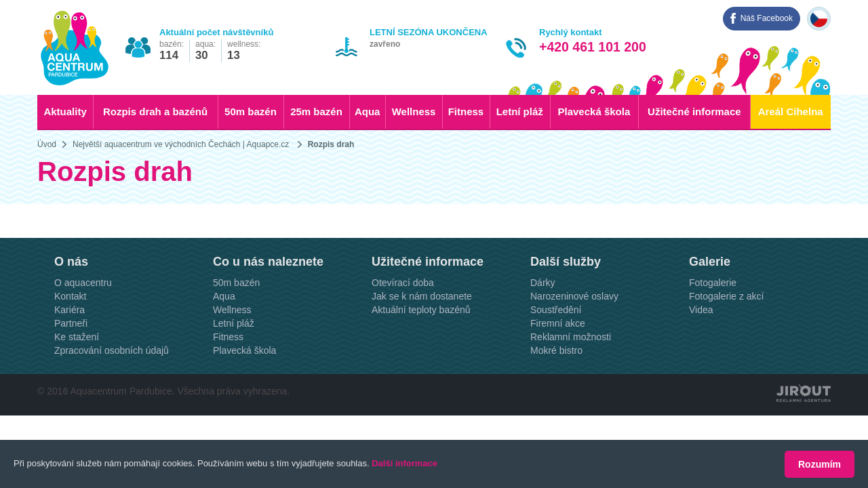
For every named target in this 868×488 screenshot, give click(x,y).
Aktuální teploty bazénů (421, 346)
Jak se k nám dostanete (422, 332)
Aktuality (65, 111)
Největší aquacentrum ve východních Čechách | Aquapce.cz (181, 144)
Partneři (71, 359)
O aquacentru (83, 319)
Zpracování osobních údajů (112, 386)
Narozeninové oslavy (574, 332)
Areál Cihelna (791, 111)
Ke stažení (77, 373)
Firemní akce (558, 359)
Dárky (543, 319)
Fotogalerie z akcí (727, 332)
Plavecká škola (594, 111)
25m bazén (316, 111)
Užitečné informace (694, 111)
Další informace (405, 464)
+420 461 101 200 (593, 47)
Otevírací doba (403, 319)
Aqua (368, 111)
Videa (701, 346)
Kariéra (70, 346)
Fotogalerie (713, 319)
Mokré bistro (556, 386)
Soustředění (556, 346)
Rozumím (820, 464)
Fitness (466, 111)
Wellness (414, 111)
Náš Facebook (767, 18)
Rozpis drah (331, 144)
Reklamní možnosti (571, 373)
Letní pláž (520, 111)
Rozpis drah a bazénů (155, 111)
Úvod (47, 144)
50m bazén (251, 111)
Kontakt (70, 332)
